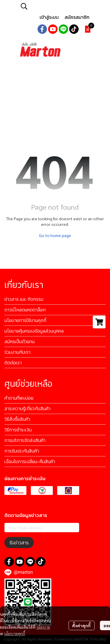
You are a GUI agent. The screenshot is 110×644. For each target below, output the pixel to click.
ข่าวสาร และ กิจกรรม (24, 299)
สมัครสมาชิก (77, 17)
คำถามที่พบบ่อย (19, 398)
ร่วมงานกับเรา (17, 352)
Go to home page (55, 235)
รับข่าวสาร (19, 543)
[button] (56, 6)
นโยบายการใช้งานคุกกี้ (25, 320)
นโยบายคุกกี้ (15, 633)
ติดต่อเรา (13, 363)
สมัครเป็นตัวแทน (20, 341)
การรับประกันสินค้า (22, 451)
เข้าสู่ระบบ (49, 17)
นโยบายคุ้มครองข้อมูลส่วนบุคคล (34, 331)
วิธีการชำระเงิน (18, 430)
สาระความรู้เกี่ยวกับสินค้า (27, 408)
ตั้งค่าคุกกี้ (81, 625)
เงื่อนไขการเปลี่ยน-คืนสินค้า (30, 461)
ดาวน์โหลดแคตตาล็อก (25, 310)
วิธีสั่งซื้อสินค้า (17, 419)
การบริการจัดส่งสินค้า (25, 440)
